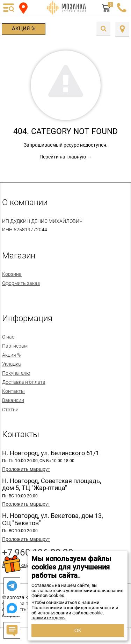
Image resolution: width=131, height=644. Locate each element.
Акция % (24, 29)
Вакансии (13, 400)
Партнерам (15, 346)
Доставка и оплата (24, 382)
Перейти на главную (63, 157)
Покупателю (16, 373)
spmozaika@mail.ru (24, 565)
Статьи (10, 410)
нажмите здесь (48, 618)
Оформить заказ (21, 283)
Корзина (12, 274)
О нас (8, 337)
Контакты (13, 391)
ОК (78, 630)
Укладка (12, 364)
